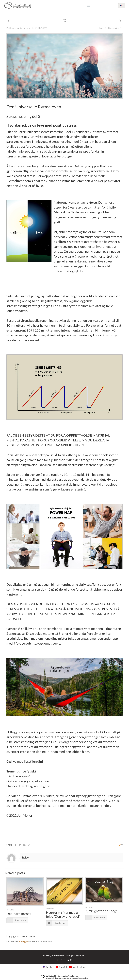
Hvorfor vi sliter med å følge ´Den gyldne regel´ (63, 914)
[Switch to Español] (61, 967)
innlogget (23, 941)
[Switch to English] (48, 967)
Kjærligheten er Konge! (102, 911)
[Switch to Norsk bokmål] (78, 967)
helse (26, 28)
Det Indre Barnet (19, 914)
